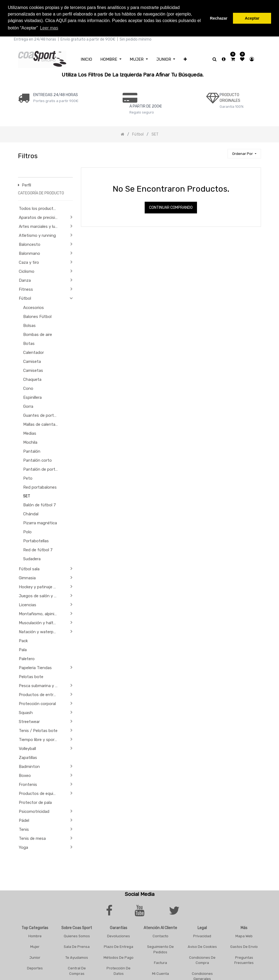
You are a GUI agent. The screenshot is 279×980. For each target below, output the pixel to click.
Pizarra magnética (40, 522)
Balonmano (29, 253)
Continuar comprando (171, 207)
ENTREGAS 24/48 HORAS (56, 94)
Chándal (31, 513)
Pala (23, 649)
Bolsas (29, 325)
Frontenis (28, 784)
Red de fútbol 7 (38, 549)
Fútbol (25, 298)
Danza (25, 280)
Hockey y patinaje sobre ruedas (40, 586)
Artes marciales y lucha (40, 226)
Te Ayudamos (77, 957)
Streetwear (29, 721)
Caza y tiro (29, 262)
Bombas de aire (38, 334)
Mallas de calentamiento (43, 424)
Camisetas (33, 370)
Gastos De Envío (244, 946)
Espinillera (32, 397)
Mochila (30, 442)
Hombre (35, 935)
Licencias (28, 604)
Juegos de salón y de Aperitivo (40, 595)
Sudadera (32, 558)
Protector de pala (35, 802)
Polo (27, 531)
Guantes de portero (42, 415)
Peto (28, 478)
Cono (28, 388)
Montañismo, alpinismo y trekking (40, 613)
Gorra (28, 406)
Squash (26, 712)
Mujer (35, 946)
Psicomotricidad (34, 811)
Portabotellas (36, 540)
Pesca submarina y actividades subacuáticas (40, 685)
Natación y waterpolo (39, 631)
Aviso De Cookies (202, 946)
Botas (29, 343)
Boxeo (25, 775)
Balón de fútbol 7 (40, 504)
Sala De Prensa (77, 946)
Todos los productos (38, 208)
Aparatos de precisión (39, 217)
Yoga (23, 847)
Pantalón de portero (42, 469)
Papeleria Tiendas (35, 667)
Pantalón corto (37, 460)
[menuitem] (86, 59)
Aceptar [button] (252, 18)
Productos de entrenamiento (40, 694)
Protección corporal (37, 703)
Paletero (27, 658)
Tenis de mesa (32, 838)
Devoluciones (119, 935)
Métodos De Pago (119, 957)
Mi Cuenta (160, 973)
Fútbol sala (29, 568)
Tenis (24, 829)
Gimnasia (27, 577)
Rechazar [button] (219, 18)
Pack (23, 640)
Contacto (160, 935)
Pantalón (32, 451)
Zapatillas (28, 757)
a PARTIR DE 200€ (146, 105)
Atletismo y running (37, 235)
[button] (185, 59)
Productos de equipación (40, 793)
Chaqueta (32, 379)
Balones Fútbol (37, 316)
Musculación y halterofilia (40, 622)
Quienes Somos (77, 935)
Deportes (35, 968)
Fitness (26, 289)
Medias (30, 433)
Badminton (29, 766)
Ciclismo (27, 271)
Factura (160, 962)
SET (27, 496)
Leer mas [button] (49, 28)
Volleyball (27, 748)
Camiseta (32, 361)
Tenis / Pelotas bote (38, 730)
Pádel (24, 820)
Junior (35, 957)
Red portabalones (40, 487)
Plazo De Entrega (119, 946)
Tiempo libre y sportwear (40, 739)
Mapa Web (244, 935)
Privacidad (202, 935)
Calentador (34, 352)
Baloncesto (30, 244)
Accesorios (34, 307)
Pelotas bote (31, 676)
